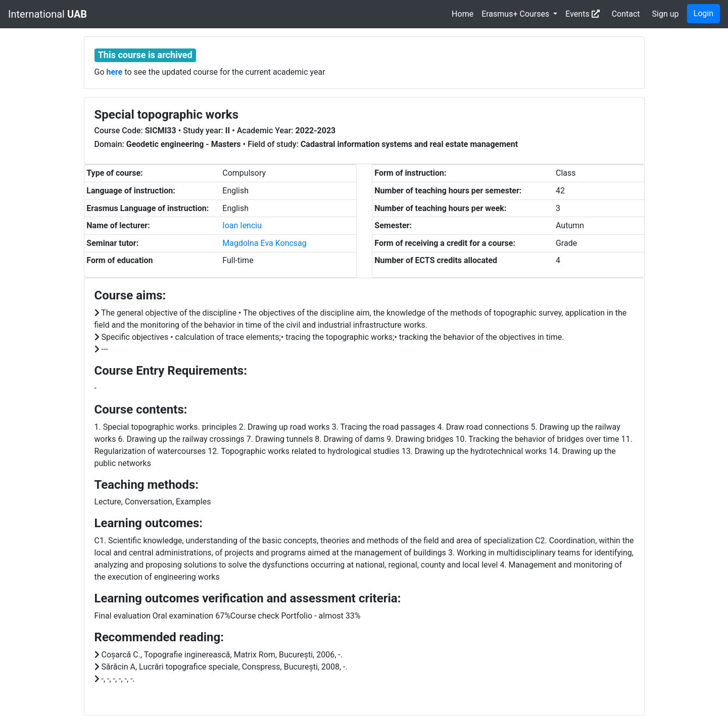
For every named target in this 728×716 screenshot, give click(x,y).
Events (582, 14)
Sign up (666, 14)
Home (463, 14)
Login (703, 13)
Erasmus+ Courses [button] (516, 14)
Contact (626, 14)
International (47, 14)
